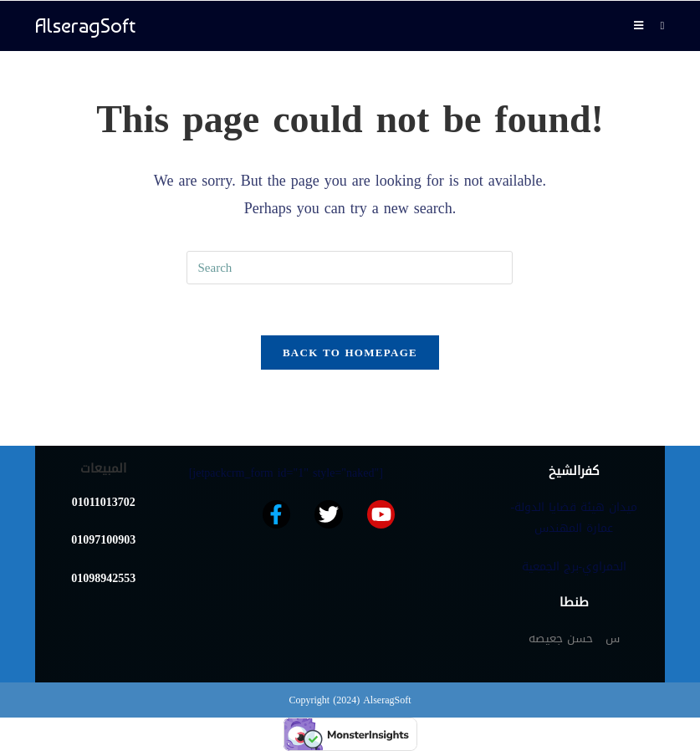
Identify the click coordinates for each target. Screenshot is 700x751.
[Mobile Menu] (641, 26)
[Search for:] (656, 26)
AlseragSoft (85, 26)
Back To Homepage (350, 353)
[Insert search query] (350, 268)
